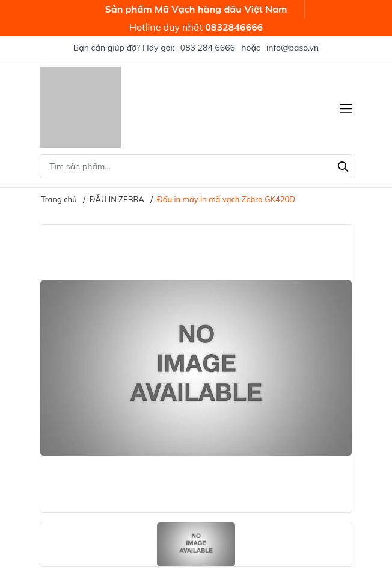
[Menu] (346, 107)
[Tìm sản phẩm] (196, 166)
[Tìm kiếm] (343, 165)
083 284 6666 (208, 48)
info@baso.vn (292, 48)
